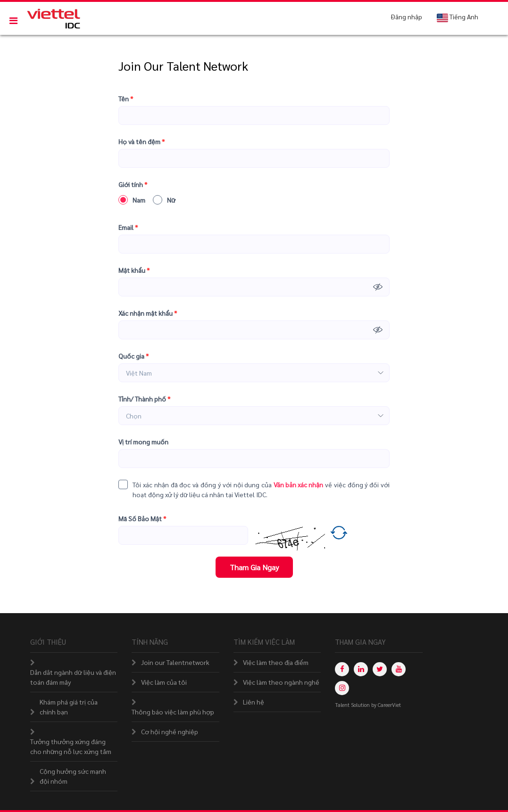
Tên (126, 99)
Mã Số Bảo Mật (142, 519)
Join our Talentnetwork (175, 662)
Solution (361, 705)
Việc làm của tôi (164, 682)
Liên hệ (254, 702)
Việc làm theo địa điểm (276, 662)
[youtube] (399, 669)
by (375, 705)
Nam (132, 200)
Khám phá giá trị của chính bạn (69, 707)
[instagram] (342, 688)
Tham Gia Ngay (254, 567)
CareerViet (389, 705)
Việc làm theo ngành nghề (281, 682)
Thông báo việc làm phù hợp (173, 712)
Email (128, 227)
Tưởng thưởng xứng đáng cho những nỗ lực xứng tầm (71, 746)
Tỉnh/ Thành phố (144, 399)
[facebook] (342, 669)
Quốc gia (133, 356)
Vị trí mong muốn (143, 442)
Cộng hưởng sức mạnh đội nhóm (73, 776)
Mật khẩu (134, 270)
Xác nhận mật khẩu (148, 313)
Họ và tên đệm (142, 142)
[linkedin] (361, 669)
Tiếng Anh (457, 17)
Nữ (164, 200)
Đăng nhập (407, 16)
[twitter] (380, 669)
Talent (343, 705)
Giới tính (133, 185)
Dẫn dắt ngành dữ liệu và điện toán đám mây (73, 677)
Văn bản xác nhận (298, 484)
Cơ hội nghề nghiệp (170, 731)
